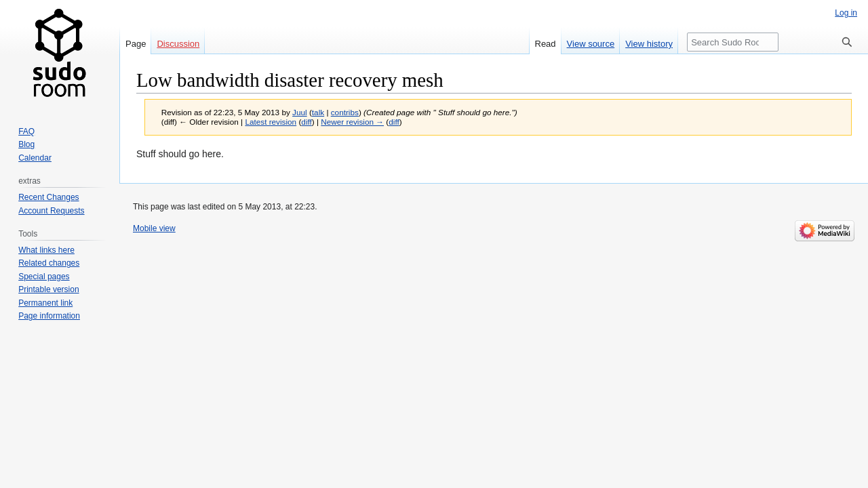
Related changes (49, 263)
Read (546, 44)
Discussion (178, 44)
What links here (46, 250)
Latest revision (271, 122)
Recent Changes (48, 197)
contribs (345, 112)
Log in (846, 13)
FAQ (26, 131)
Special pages (44, 277)
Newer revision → (352, 122)
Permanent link (45, 303)
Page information (49, 316)
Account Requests (51, 211)
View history (649, 44)
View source (591, 44)
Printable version (48, 289)
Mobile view (154, 228)
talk (318, 112)
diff (306, 122)
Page (136, 44)
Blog (26, 144)
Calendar (35, 158)
